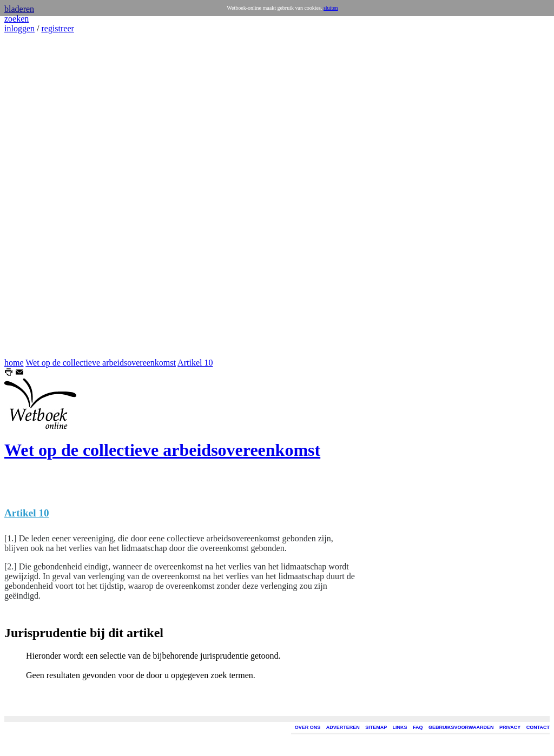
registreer (57, 28)
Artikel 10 (195, 363)
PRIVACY (510, 727)
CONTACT (538, 727)
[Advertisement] (37, 196)
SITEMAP (376, 727)
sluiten (331, 8)
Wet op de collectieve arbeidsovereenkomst (101, 363)
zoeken (17, 19)
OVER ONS (308, 727)
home (14, 363)
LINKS (400, 727)
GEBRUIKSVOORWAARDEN (461, 727)
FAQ (418, 727)
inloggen (19, 28)
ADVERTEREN (343, 727)
